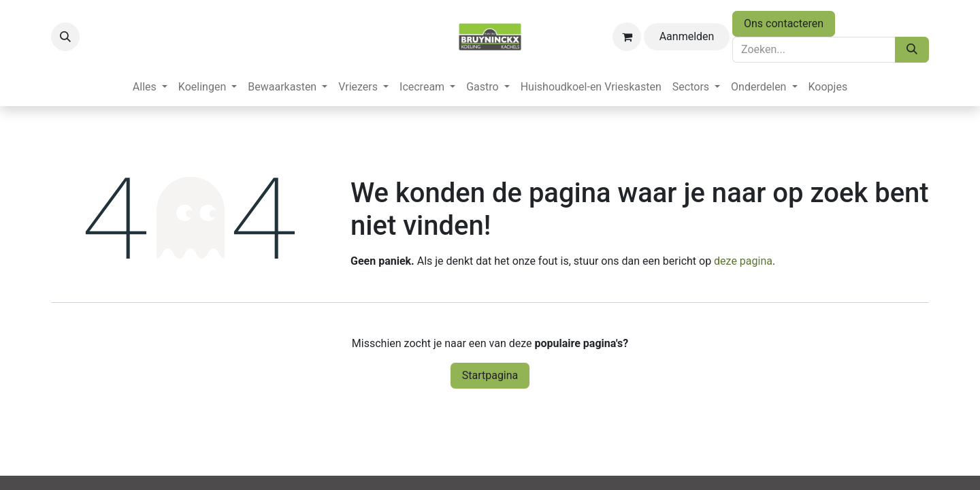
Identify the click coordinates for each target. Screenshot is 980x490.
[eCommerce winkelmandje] (627, 37)
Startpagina (490, 375)
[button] (65, 37)
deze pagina (743, 261)
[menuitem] (150, 87)
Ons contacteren (784, 23)
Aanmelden (687, 36)
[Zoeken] (912, 50)
